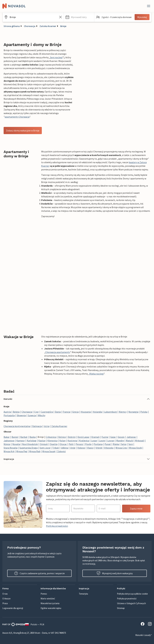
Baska (33, 437)
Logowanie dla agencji (13, 608)
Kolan (62, 441)
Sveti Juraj (45, 448)
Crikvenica (51, 437)
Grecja (75, 412)
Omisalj (44, 444)
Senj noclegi (56, 57)
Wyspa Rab (35, 451)
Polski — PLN (35, 624)
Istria (47, 426)
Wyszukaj (142, 17)
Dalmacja (37, 426)
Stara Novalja (11, 448)
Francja (66, 412)
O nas (5, 594)
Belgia (16, 412)
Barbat (24, 437)
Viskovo (81, 448)
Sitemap (121, 608)
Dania (58, 412)
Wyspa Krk (9, 451)
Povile (88, 444)
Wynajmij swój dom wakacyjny (115, 573)
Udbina (65, 448)
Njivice (7, 444)
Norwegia (133, 412)
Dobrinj (72, 437)
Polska (144, 412)
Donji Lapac (83, 437)
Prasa (5, 603)
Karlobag (32, 441)
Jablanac (131, 437)
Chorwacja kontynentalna (17, 426)
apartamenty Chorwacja (17, 117)
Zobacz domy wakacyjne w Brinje (23, 131)
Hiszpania (86, 412)
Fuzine (105, 437)
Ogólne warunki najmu (51, 608)
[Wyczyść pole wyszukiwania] (60, 17)
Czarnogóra (47, 412)
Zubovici (61, 451)
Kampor (21, 441)
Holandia (97, 412)
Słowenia (21, 415)
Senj (131, 444)
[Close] (149, 6)
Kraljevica (84, 441)
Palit (71, 444)
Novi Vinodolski (30, 444)
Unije (73, 448)
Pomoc (44, 594)
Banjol (15, 437)
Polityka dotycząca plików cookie (132, 594)
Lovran (111, 441)
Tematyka (83, 594)
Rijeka (116, 444)
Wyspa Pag (22, 451)
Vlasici (90, 448)
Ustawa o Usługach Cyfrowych (131, 603)
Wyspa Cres (121, 448)
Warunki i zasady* (143, 635)
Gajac (113, 437)
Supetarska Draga (28, 448)
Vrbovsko (109, 448)
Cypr (36, 412)
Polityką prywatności (57, 526)
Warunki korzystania (50, 603)
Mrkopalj (140, 441)
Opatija (54, 444)
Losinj (102, 441)
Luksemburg (110, 412)
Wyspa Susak (49, 451)
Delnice (62, 437)
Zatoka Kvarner (48, 26)
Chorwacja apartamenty (58, 352)
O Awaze (6, 599)
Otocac (63, 444)
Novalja (16, 444)
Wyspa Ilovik (135, 448)
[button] (79, 17)
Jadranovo (9, 441)
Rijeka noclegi (97, 374)
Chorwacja (30, 26)
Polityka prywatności (127, 599)
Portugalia (9, 415)
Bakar (7, 437)
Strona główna (12, 26)
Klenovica (52, 441)
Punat (108, 444)
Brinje (63, 26)
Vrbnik (99, 448)
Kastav (42, 441)
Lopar (94, 441)
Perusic (79, 444)
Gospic (121, 437)
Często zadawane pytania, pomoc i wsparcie (39, 573)
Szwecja (32, 415)
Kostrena (72, 441)
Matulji (129, 441)
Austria (7, 412)
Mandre (120, 441)
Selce (124, 444)
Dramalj (95, 437)
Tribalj (56, 448)
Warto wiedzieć (48, 599)
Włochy (42, 415)
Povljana (98, 444)
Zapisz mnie (136, 509)
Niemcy (123, 412)
